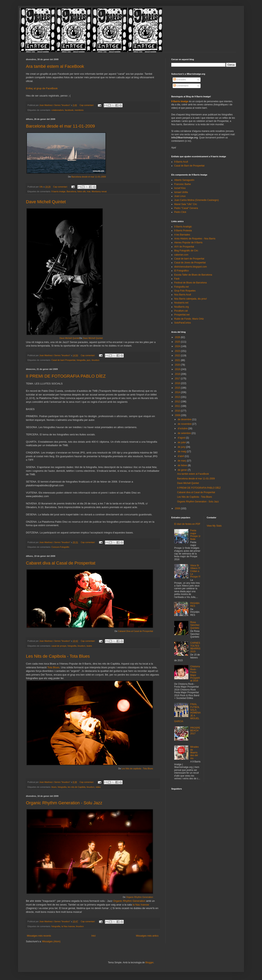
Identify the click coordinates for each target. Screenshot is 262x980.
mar (89, 191)
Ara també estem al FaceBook (55, 66)
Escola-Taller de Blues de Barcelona (193, 275)
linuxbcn (96, 360)
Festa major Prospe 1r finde (195, 535)
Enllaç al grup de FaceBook (42, 88)
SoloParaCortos (183, 323)
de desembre (185, 419)
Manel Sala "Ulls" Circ (186, 204)
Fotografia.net (181, 287)
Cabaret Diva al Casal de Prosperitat (135, 631)
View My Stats (214, 526)
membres (79, 110)
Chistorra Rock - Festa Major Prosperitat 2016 (195, 674)
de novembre (185, 424)
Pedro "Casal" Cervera (186, 208)
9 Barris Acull (181, 162)
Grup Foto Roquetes (185, 291)
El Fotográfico (181, 271)
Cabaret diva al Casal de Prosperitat (61, 563)
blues (54, 787)
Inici (93, 936)
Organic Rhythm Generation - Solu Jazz (64, 803)
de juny (182, 447)
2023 (178, 351)
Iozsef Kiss (180, 188)
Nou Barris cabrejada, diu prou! (191, 299)
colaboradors (58, 110)
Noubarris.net (181, 303)
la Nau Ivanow (141, 905)
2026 (178, 337)
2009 (178, 415)
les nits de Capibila (77, 787)
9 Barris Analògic (183, 227)
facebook (69, 110)
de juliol (182, 442)
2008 (178, 508)
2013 (178, 397)
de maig (182, 451)
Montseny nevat (99, 191)
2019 (178, 369)
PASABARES (195, 605)
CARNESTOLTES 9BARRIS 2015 (195, 647)
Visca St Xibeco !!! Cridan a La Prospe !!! (195, 571)
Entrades (180, 80)
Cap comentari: (87, 105)
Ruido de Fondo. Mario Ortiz (189, 319)
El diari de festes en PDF (187, 524)
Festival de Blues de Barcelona (190, 283)
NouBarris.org (181, 307)
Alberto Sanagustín (184, 180)
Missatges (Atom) (51, 941)
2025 (178, 342)
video (98, 787)
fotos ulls (82, 191)
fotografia (81, 360)
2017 (178, 379)
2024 (178, 346)
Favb (177, 279)
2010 (178, 411)
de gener (183, 470)
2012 (178, 402)
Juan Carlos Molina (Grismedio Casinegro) (196, 200)
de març (182, 461)
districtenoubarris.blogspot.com (191, 267)
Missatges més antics (147, 936)
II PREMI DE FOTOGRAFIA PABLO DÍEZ (66, 376)
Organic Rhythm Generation (140, 897)
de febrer (183, 465)
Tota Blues (53, 667)
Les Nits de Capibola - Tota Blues (58, 656)
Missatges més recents (39, 936)
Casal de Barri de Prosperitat (189, 166)
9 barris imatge (58, 191)
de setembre (185, 433)
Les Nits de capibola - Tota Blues (137, 769)
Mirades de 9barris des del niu (195, 753)
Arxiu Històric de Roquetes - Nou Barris (195, 239)
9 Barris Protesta (183, 231)
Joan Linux (180, 196)
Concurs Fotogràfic (60, 547)
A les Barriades (182, 235)
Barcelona (71, 191)
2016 (178, 383)
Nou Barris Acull (183, 295)
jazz (88, 360)
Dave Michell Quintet (46, 202)
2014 (178, 392)
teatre (89, 646)
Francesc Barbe (183, 184)
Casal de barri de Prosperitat (189, 259)
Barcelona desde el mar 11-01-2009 (60, 126)
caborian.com (181, 255)
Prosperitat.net (182, 315)
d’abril (181, 456)
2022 (178, 356)
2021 (178, 360)
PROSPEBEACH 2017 (195, 731)
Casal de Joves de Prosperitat (190, 263)
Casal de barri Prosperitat (63, 360)
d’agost (182, 438)
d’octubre (183, 428)
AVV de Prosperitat (184, 247)
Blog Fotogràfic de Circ (186, 251)
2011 (178, 406)
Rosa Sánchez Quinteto (195, 625)
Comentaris (181, 86)
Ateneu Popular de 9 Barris (188, 243)
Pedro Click (180, 212)
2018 (178, 374)
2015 (178, 388)
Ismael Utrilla (181, 192)
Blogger (149, 963)
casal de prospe (59, 646)
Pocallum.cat (181, 311)
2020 (178, 365)
